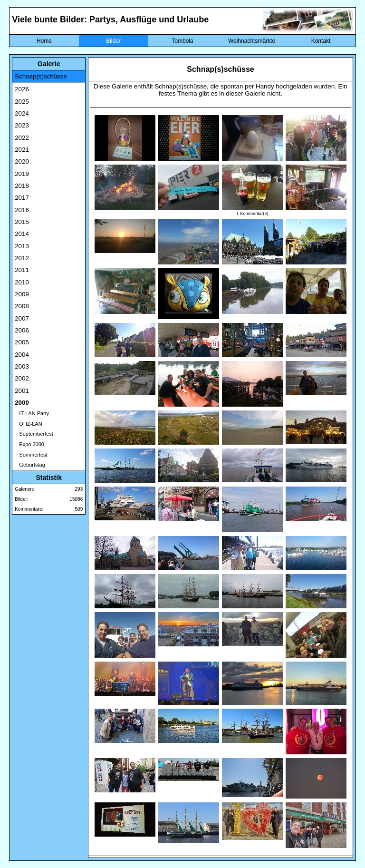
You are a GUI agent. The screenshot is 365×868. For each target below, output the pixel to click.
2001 (22, 391)
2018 (22, 186)
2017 (22, 198)
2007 (22, 318)
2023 (22, 125)
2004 (22, 355)
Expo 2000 (29, 444)
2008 (22, 306)
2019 (22, 174)
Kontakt (321, 41)
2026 (22, 89)
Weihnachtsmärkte (252, 41)
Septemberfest (34, 434)
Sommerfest (31, 455)
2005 (22, 342)
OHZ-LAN (28, 424)
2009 (22, 294)
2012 (22, 258)
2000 (22, 403)
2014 (22, 234)
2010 (22, 282)
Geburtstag (30, 465)
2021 (22, 150)
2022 (22, 138)
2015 (22, 222)
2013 (22, 246)
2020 (22, 161)
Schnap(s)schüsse (41, 76)
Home (44, 41)
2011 (22, 270)
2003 (22, 366)
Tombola (182, 41)
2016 (22, 210)
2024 (22, 113)
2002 (22, 378)
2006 (22, 330)
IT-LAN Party (32, 413)
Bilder (113, 41)
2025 (22, 102)
